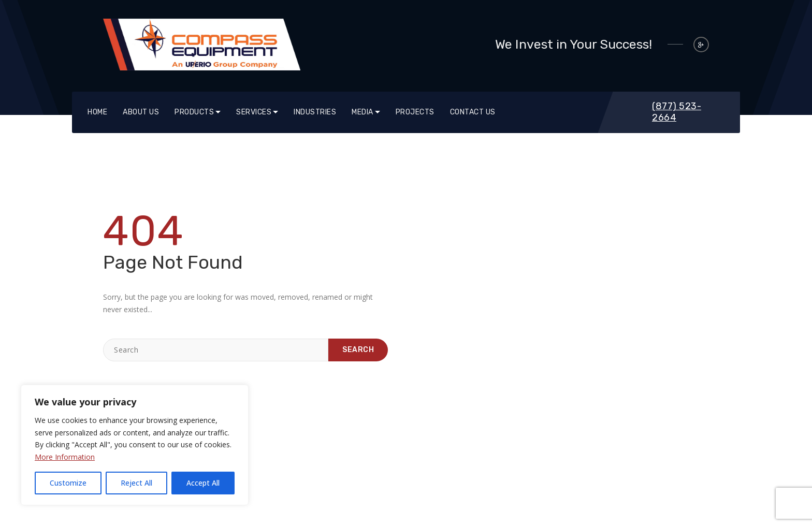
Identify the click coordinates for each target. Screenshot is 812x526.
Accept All (203, 483)
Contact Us (473, 112)
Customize (68, 483)
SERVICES (254, 112)
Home (97, 112)
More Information (65, 457)
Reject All (136, 483)
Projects (415, 112)
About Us (141, 112)
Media (363, 112)
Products (194, 112)
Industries (315, 112)
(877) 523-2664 (677, 112)
